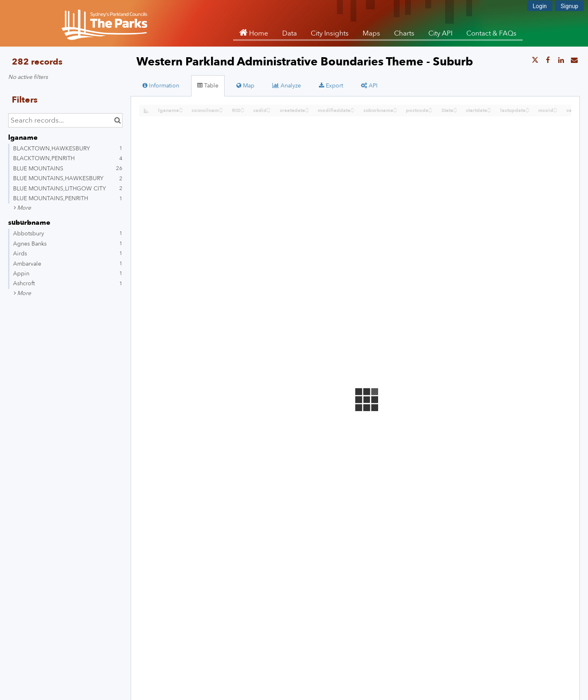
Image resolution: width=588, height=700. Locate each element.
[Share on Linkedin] (561, 60)
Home (258, 33)
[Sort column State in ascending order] (455, 108)
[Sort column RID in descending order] (243, 111)
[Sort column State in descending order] (455, 111)
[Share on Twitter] (535, 60)
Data (290, 33)
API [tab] (369, 86)
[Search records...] (65, 120)
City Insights (330, 33)
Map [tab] (245, 86)
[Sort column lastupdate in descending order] (528, 111)
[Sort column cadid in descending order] (269, 111)
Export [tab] (331, 86)
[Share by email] (574, 60)
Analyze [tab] (287, 86)
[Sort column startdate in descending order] (489, 111)
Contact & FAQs (491, 33)
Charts (404, 33)
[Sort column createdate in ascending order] (307, 108)
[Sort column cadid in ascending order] (269, 108)
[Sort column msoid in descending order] (555, 111)
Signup (569, 6)
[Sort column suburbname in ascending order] (395, 108)
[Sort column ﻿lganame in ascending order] (181, 108)
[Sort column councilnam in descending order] (221, 111)
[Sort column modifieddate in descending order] (352, 111)
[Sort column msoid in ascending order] (555, 108)
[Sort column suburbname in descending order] (395, 111)
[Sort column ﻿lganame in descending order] (181, 111)
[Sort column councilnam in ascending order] (221, 108)
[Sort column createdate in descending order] (307, 111)
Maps (371, 33)
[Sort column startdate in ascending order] (489, 108)
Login (540, 6)
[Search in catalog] (117, 120)
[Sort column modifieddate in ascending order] (352, 108)
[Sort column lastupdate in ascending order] (528, 108)
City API (440, 33)
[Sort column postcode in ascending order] (430, 108)
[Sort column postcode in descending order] (430, 111)
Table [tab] (208, 86)
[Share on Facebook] (548, 60)
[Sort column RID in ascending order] (243, 108)
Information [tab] (161, 86)
